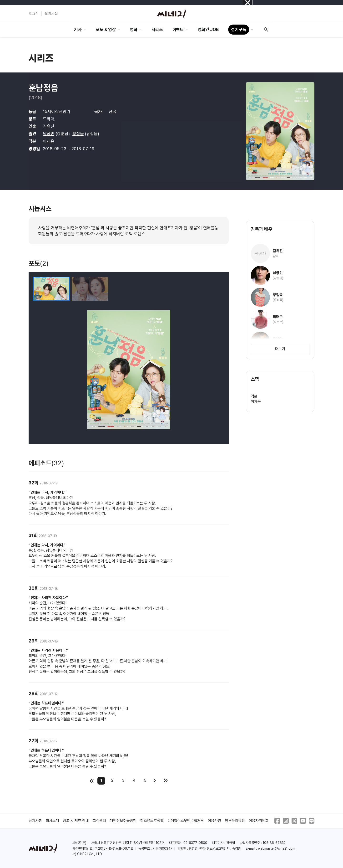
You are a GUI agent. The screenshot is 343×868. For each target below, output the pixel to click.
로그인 (34, 14)
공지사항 (35, 821)
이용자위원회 (259, 821)
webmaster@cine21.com (277, 848)
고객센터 (99, 821)
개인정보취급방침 (123, 821)
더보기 (280, 349)
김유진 (49, 126)
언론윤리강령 (235, 821)
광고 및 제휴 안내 (76, 821)
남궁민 (49, 134)
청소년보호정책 (152, 821)
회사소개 (52, 821)
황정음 (78, 134)
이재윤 (49, 141)
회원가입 (51, 14)
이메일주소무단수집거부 (186, 821)
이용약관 (214, 821)
